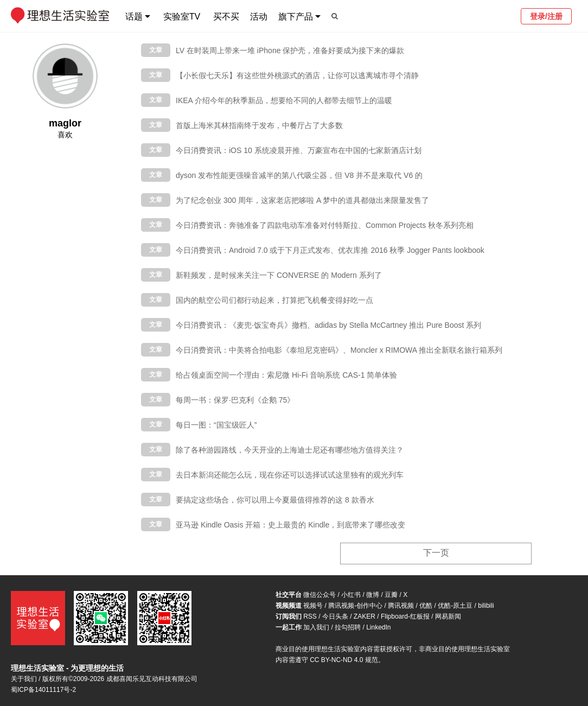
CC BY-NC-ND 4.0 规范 (344, 660)
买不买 (226, 17)
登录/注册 (546, 16)
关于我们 (24, 679)
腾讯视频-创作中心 (355, 606)
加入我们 (316, 627)
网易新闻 (448, 616)
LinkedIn (378, 627)
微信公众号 (319, 595)
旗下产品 (296, 17)
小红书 (351, 595)
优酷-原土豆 (455, 606)
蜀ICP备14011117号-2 (43, 690)
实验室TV (182, 17)
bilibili (486, 606)
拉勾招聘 (348, 627)
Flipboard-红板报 (405, 616)
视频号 (313, 606)
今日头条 (335, 616)
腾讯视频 (401, 606)
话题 (134, 17)
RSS (310, 616)
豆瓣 (391, 595)
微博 (373, 595)
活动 (259, 17)
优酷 (426, 606)
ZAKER (365, 616)
